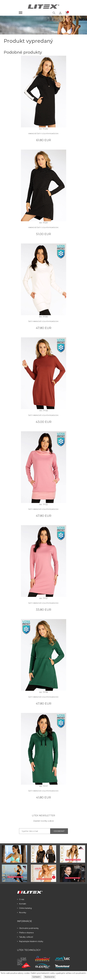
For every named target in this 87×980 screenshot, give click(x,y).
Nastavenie (50, 977)
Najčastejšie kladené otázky (30, 941)
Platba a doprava (25, 933)
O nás (21, 899)
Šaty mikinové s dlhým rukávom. (43, 321)
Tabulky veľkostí (25, 937)
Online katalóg (24, 908)
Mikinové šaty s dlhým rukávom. (43, 134)
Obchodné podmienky (28, 928)
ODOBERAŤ (59, 831)
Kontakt (22, 904)
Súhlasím (36, 977)
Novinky (22, 913)
